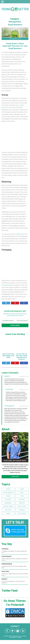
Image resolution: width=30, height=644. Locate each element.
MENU (8, 2)
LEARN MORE (15, 477)
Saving (8, 513)
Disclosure (13, 637)
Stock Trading (22, 513)
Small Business (15, 25)
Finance (8, 496)
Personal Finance (8, 507)
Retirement (22, 510)
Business (8, 489)
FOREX (22, 496)
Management (15, 22)
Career (22, 489)
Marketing (22, 503)
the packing (5, 285)
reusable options (20, 234)
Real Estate (8, 510)
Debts (22, 493)
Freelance (8, 500)
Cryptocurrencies (8, 493)
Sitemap (19, 637)
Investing (22, 500)
